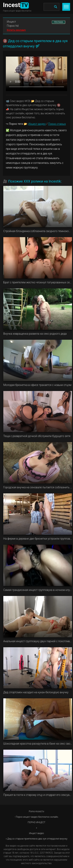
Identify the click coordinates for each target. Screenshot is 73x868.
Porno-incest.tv (36, 811)
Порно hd (13, 26)
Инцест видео (37, 124)
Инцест (11, 22)
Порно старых (57, 124)
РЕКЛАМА (58, 22)
